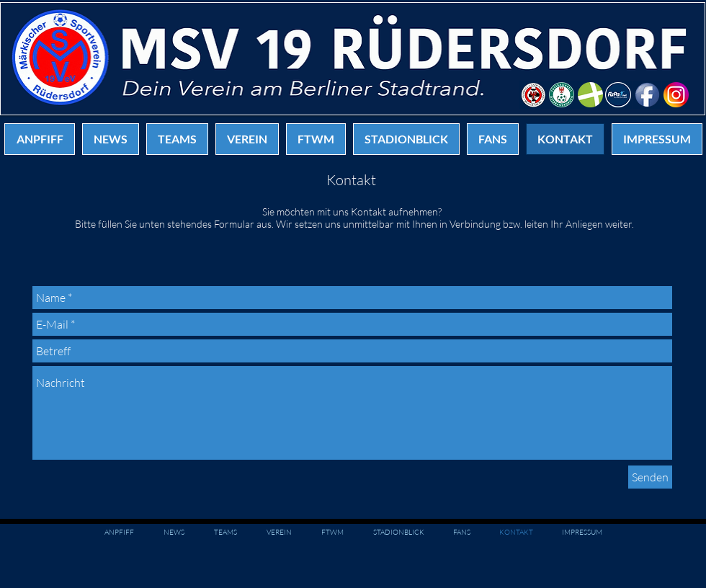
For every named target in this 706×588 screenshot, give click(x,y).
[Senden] (650, 477)
